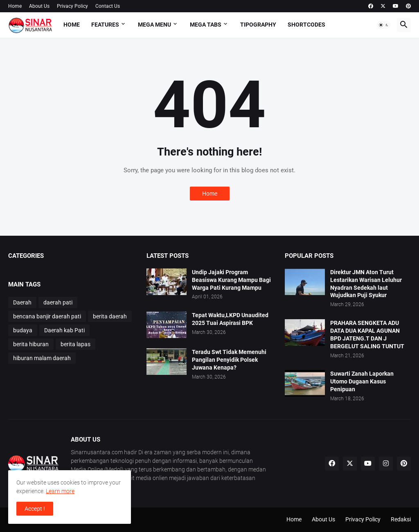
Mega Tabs (206, 25)
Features (105, 25)
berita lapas (75, 344)
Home (15, 6)
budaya (23, 330)
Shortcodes (306, 25)
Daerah (22, 302)
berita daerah (110, 316)
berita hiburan (31, 344)
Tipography (258, 25)
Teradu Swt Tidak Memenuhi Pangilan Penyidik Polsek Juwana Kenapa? (229, 360)
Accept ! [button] (35, 509)
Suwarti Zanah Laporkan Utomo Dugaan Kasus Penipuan (362, 381)
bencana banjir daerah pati (47, 316)
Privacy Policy (72, 6)
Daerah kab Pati (64, 330)
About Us (39, 6)
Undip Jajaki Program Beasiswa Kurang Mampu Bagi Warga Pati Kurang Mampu (231, 280)
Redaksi (401, 519)
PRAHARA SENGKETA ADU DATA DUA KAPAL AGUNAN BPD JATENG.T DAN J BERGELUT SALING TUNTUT (367, 335)
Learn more (60, 491)
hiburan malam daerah (42, 358)
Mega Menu (154, 25)
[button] (384, 25)
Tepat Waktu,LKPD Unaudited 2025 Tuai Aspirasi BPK (230, 319)
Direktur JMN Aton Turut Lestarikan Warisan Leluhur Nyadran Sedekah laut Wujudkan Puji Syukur (366, 284)
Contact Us (108, 6)
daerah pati (58, 302)
